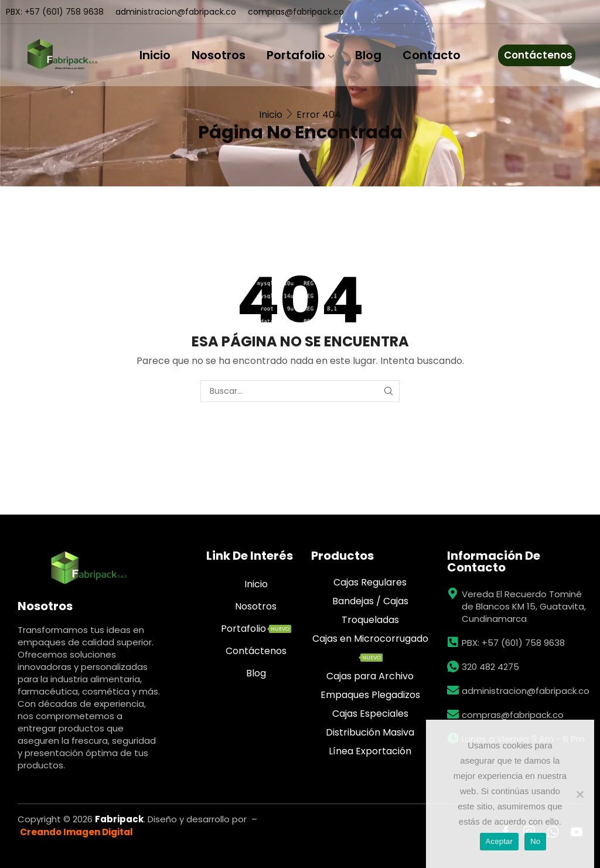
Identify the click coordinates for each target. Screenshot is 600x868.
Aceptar (500, 841)
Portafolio (300, 55)
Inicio (155, 55)
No (535, 841)
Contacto (432, 55)
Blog (368, 55)
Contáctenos (538, 55)
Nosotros (219, 55)
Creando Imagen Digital (76, 832)
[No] (579, 794)
